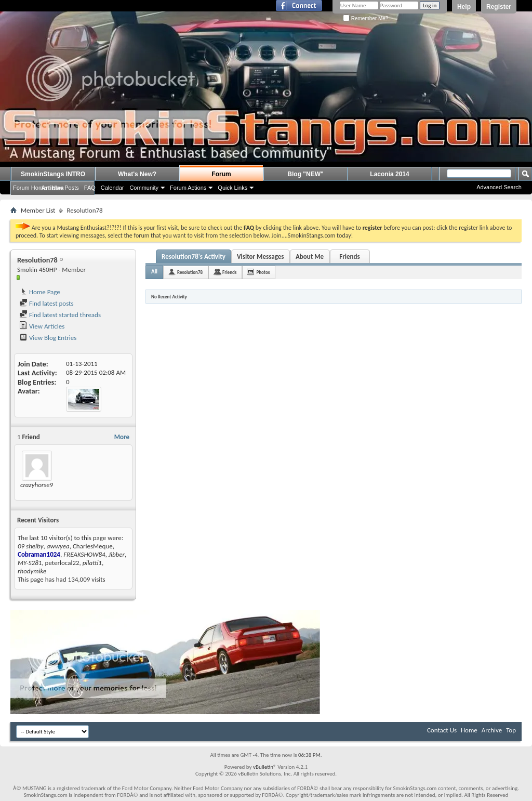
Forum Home (30, 188)
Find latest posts (46, 303)
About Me (310, 257)
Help (464, 7)
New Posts (65, 188)
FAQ (90, 188)
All (154, 272)
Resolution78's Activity (194, 257)
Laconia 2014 (389, 174)
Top (511, 730)
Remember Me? (365, 18)
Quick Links (232, 188)
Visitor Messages (261, 257)
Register (499, 7)
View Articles (42, 326)
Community (144, 188)
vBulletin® (265, 767)
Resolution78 (190, 272)
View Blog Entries (48, 338)
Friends (349, 257)
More (122, 437)
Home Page (40, 292)
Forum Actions (188, 188)
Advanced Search (499, 187)
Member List (38, 210)
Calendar (112, 188)
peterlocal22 (62, 563)
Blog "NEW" (305, 174)
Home (469, 730)
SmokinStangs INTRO (53, 174)
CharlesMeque (93, 546)
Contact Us (442, 730)
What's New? (137, 174)
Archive (492, 730)
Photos (263, 272)
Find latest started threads (60, 315)
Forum (221, 174)
